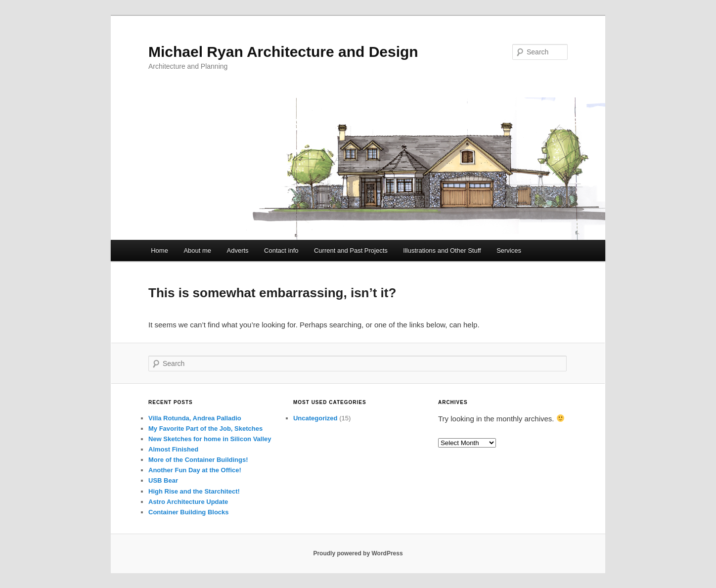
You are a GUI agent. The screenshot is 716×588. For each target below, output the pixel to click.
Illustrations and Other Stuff (442, 250)
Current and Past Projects (351, 250)
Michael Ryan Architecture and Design (283, 52)
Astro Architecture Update (188, 502)
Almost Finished (173, 449)
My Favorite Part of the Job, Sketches (205, 429)
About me (197, 250)
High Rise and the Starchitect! (194, 491)
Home (159, 250)
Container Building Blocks (189, 512)
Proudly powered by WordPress (358, 553)
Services (509, 250)
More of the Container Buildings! (198, 460)
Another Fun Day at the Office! (195, 470)
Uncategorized (315, 418)
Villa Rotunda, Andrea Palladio (195, 418)
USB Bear (163, 480)
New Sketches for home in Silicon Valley (210, 439)
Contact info (281, 250)
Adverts (238, 250)
